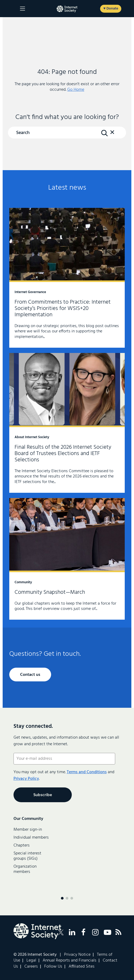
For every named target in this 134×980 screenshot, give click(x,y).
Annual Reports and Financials (70, 960)
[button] (112, 135)
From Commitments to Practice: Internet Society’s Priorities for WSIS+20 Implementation (67, 278)
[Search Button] (104, 133)
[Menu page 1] (62, 898)
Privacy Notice (77, 955)
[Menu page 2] (67, 898)
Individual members (31, 838)
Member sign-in (28, 830)
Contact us (30, 675)
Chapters (22, 845)
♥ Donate (111, 9)
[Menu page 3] (72, 898)
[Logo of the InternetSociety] (67, 9)
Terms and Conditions (87, 772)
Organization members (25, 869)
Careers (31, 967)
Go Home (76, 90)
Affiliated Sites (82, 967)
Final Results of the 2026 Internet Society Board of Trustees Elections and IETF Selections (67, 423)
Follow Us (53, 967)
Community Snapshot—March (67, 559)
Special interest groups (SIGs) (27, 856)
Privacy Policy (26, 779)
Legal (31, 960)
